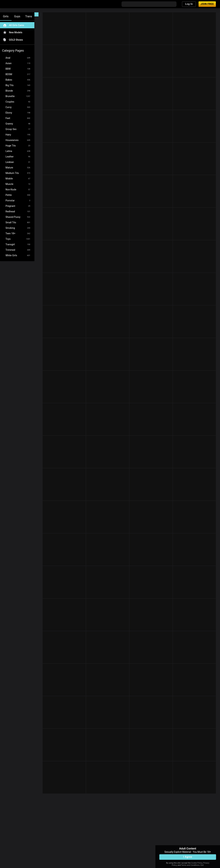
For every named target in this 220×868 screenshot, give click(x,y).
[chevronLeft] (36, 14)
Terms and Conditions (190, 865)
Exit (202, 865)
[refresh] (69, 15)
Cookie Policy (197, 863)
